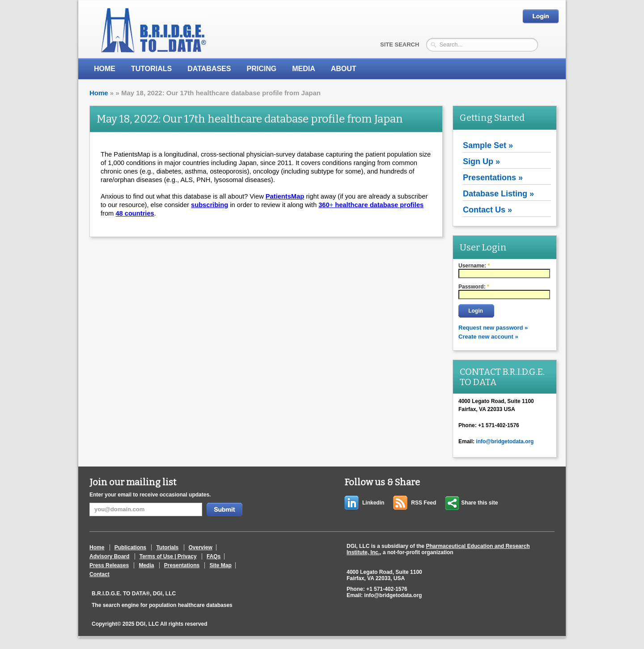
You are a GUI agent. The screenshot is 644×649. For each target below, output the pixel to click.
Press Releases (109, 565)
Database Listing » (498, 194)
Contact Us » (487, 210)
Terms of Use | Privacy (168, 556)
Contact (100, 574)
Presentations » (493, 178)
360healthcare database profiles (371, 205)
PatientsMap (285, 196)
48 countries (135, 213)
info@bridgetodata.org (505, 441)
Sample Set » (488, 145)
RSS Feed (424, 503)
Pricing (261, 69)
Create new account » (488, 337)
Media (146, 565)
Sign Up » (481, 161)
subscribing (210, 205)
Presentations (182, 565)
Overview (201, 547)
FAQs (214, 556)
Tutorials (151, 69)
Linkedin (373, 503)
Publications (130, 547)
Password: (474, 287)
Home (105, 69)
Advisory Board (109, 556)
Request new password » (493, 328)
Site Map (220, 565)
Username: (474, 266)
